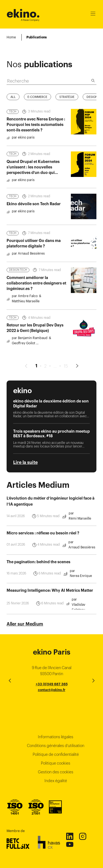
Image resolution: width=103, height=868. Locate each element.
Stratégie (67, 107)
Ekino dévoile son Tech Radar (34, 215)
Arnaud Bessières (82, 558)
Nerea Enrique (81, 586)
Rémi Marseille (80, 529)
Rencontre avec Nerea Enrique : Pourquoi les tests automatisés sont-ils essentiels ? (36, 135)
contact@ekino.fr (52, 690)
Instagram (82, 836)
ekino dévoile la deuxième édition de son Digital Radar (51, 414)
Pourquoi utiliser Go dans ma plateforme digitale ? (34, 254)
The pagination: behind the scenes (38, 572)
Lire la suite (25, 473)
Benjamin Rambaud (33, 349)
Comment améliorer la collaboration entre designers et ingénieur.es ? (36, 294)
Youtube (69, 844)
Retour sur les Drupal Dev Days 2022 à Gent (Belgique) (35, 339)
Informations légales (56, 737)
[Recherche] (93, 70)
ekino (23, 14)
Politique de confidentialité (56, 754)
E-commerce (37, 107)
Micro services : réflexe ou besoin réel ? (43, 544)
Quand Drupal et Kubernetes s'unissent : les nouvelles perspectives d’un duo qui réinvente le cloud (33, 180)
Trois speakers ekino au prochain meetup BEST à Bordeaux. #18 (51, 444)
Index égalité (56, 781)
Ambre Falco (28, 307)
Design (92, 107)
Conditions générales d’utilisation (56, 746)
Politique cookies (56, 763)
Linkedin (69, 836)
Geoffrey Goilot (23, 354)
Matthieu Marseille (26, 312)
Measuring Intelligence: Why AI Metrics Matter (50, 601)
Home (11, 37)
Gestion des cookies (56, 772)
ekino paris (26, 148)
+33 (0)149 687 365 (52, 684)
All (13, 107)
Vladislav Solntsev (78, 618)
